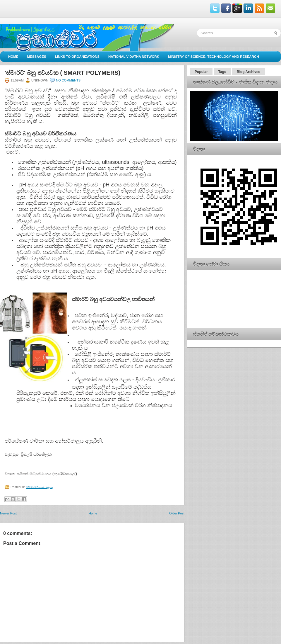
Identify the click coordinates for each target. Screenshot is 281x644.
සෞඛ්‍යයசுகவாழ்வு (39, 487)
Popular (201, 72)
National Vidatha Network (134, 57)
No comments (68, 80)
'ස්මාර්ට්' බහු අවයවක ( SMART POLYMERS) (62, 73)
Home (13, 57)
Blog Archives (249, 72)
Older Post (177, 513)
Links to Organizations (77, 57)
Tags (222, 72)
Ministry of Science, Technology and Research (214, 57)
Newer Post (8, 513)
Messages (37, 57)
